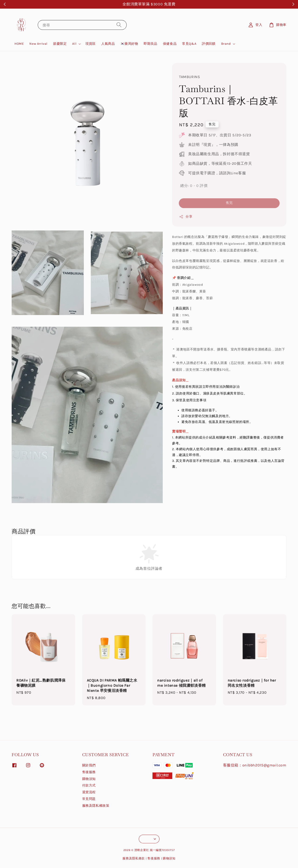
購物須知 (89, 779)
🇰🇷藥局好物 (129, 44)
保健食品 (170, 44)
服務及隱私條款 (134, 858)
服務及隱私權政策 (96, 806)
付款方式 (89, 785)
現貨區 (91, 44)
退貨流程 (89, 792)
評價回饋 (209, 44)
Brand (226, 44)
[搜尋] (119, 25)
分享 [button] (186, 217)
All (74, 44)
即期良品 (150, 44)
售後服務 (89, 772)
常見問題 (89, 799)
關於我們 (89, 765)
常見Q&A (189, 44)
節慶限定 (60, 44)
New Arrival (38, 44)
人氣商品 (108, 44)
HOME (19, 44)
